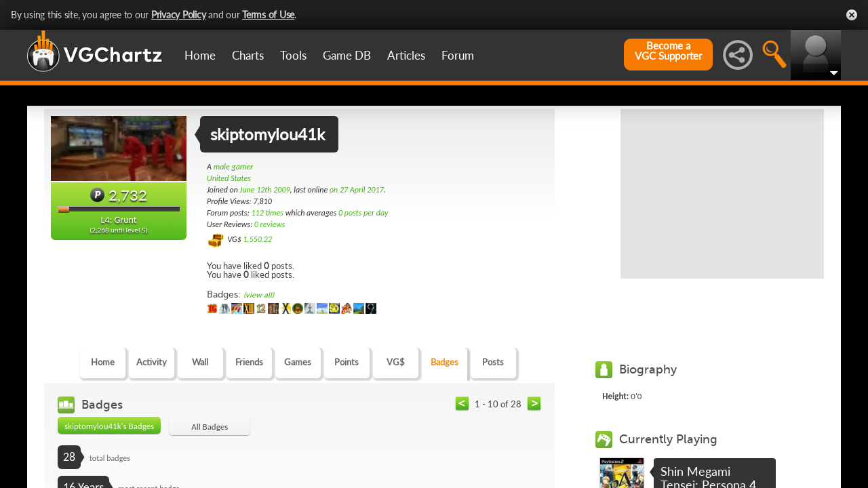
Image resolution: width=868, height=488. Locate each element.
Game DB (347, 55)
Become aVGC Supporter (668, 51)
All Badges (210, 427)
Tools (293, 55)
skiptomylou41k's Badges (109, 426)
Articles (406, 55)
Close (852, 15)
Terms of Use (268, 15)
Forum (458, 55)
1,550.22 (257, 239)
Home (200, 55)
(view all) (259, 295)
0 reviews (270, 224)
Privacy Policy (179, 15)
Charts (248, 55)
